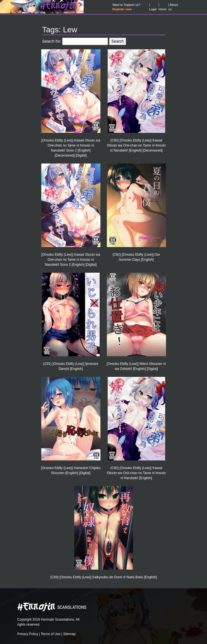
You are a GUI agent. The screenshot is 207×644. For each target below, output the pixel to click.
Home (163, 9)
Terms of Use (51, 634)
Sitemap (69, 634)
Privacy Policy (28, 634)
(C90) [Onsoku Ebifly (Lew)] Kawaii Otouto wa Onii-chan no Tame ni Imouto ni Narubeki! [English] (136, 473)
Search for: (52, 41)
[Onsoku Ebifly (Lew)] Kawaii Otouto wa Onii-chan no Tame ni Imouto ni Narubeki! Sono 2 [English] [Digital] (71, 260)
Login (153, 9)
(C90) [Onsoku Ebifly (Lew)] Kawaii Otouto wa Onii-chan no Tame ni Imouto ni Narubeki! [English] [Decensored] (136, 145)
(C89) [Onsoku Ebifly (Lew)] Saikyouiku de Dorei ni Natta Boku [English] (103, 577)
